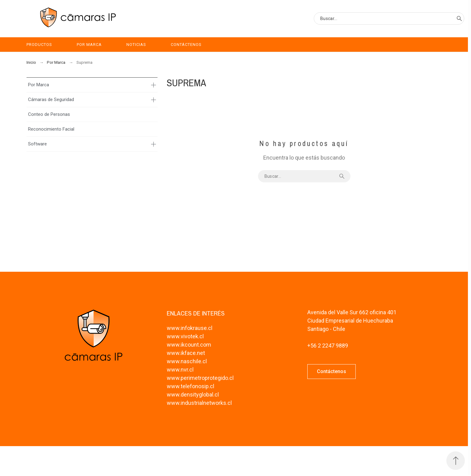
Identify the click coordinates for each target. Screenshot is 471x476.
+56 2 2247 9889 (328, 346)
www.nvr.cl (180, 370)
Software (37, 144)
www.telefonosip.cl (190, 386)
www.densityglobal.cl (193, 395)
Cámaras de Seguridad (51, 100)
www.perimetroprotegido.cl (200, 378)
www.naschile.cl (187, 361)
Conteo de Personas (49, 114)
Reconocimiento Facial (51, 129)
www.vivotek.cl (185, 336)
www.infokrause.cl (190, 328)
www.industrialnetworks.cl (199, 403)
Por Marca (39, 85)
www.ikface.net (186, 353)
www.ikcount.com (189, 345)
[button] (332, 372)
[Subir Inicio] (456, 461)
